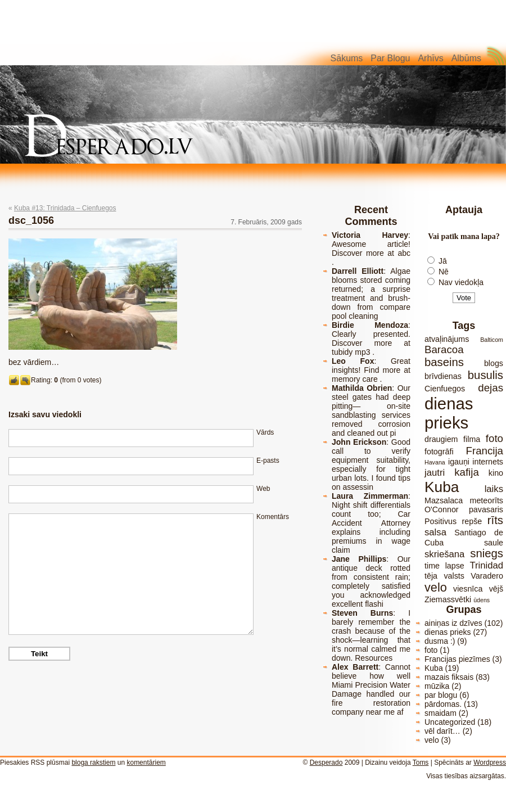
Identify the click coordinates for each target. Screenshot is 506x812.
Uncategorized (450, 722)
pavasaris (486, 509)
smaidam (441, 713)
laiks (494, 489)
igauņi (459, 462)
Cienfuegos (445, 389)
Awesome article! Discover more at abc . (371, 253)
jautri (435, 473)
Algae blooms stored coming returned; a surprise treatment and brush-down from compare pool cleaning (371, 294)
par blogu (441, 695)
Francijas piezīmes (457, 659)
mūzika (437, 686)
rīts (495, 520)
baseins (444, 362)
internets (488, 462)
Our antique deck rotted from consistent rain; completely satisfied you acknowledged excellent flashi (371, 581)
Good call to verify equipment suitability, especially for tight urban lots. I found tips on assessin (371, 464)
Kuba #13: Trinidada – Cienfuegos (65, 208)
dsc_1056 (31, 220)
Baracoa (444, 349)
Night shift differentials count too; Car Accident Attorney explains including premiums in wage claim (371, 527)
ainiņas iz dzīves (453, 623)
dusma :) (440, 641)
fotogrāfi (439, 452)
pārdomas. (443, 704)
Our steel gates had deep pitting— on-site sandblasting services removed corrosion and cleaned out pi (371, 410)
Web (263, 489)
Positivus (441, 521)
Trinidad (486, 565)
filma (472, 439)
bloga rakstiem (93, 763)
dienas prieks (449, 413)
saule (494, 543)
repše (472, 521)
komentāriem (146, 763)
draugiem (441, 439)
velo (436, 587)
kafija (467, 472)
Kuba (442, 487)
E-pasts (268, 461)
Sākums (347, 58)
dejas (491, 388)
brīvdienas (443, 376)
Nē (444, 272)
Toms (421, 763)
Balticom (492, 340)
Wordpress (490, 763)
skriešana (444, 554)
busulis (485, 375)
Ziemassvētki (448, 599)
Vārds (265, 432)
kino (496, 473)
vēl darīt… (442, 731)
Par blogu (390, 58)
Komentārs (273, 517)
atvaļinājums (447, 339)
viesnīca (468, 589)
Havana (435, 462)
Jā (443, 261)
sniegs (487, 553)
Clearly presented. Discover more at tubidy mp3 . (371, 343)
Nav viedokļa (461, 282)
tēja (431, 576)
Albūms (466, 58)
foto (494, 438)
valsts (454, 576)
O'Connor (442, 509)
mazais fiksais (449, 677)
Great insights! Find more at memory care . (371, 370)
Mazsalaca (444, 500)
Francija (485, 451)
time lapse (444, 566)
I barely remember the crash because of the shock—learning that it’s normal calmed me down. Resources (371, 635)
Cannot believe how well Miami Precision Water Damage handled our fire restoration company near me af (371, 689)
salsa (435, 532)
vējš (496, 589)
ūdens (482, 600)
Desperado (326, 763)
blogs (494, 363)
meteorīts (487, 500)
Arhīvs (430, 58)
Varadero (487, 576)
